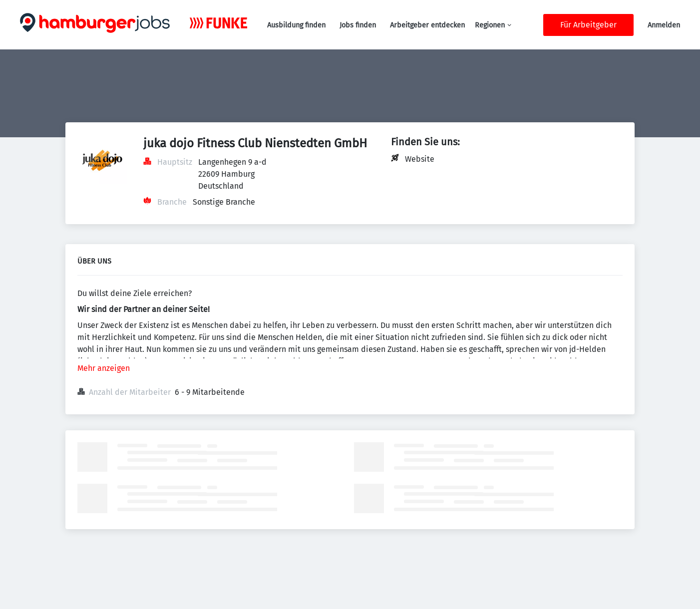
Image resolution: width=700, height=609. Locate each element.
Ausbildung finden (296, 25)
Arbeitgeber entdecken (427, 25)
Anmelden (664, 25)
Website (420, 159)
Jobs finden (358, 25)
